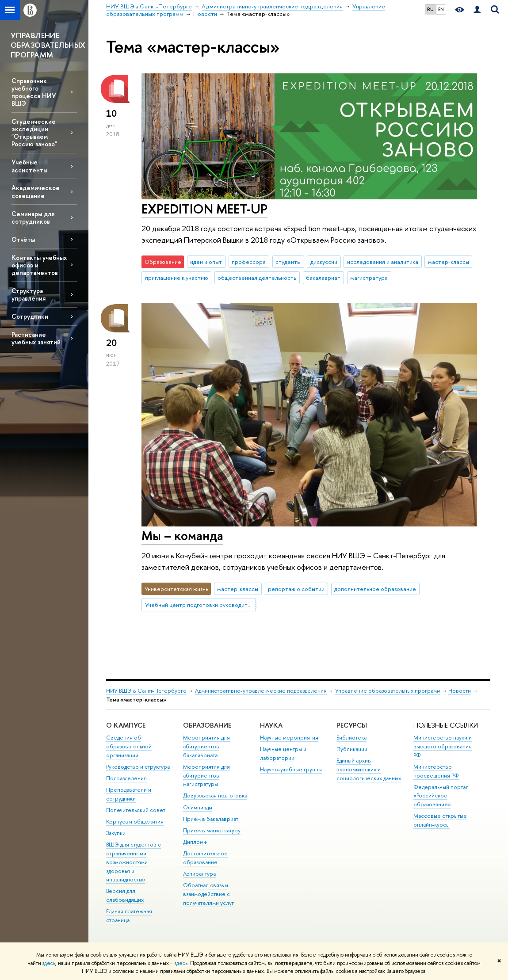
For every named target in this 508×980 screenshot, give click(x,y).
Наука (271, 725)
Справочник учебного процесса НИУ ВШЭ (34, 92)
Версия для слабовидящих (125, 895)
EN (441, 9)
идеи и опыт (206, 262)
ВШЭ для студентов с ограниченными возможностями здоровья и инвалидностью (134, 862)
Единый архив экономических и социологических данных (369, 769)
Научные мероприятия (289, 738)
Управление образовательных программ (388, 691)
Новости (460, 691)
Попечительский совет (136, 810)
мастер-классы (449, 262)
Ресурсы (352, 725)
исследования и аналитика (383, 262)
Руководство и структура (138, 767)
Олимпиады (198, 807)
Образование (207, 725)
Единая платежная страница (129, 916)
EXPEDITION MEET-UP (204, 209)
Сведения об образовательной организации (129, 746)
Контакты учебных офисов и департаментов (39, 265)
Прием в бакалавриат (211, 819)
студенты (288, 262)
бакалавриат (323, 278)
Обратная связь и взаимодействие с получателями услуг (208, 894)
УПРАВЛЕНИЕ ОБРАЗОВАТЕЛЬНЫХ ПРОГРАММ (48, 45)
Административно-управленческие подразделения (261, 691)
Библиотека (351, 738)
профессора (249, 262)
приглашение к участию (177, 278)
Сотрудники (30, 316)
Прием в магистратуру (212, 830)
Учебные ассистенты (29, 166)
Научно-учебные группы (291, 769)
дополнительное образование (375, 589)
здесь (49, 963)
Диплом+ (195, 842)
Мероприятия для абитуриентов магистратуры (206, 776)
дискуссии (324, 262)
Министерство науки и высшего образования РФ (443, 746)
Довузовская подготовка (215, 795)
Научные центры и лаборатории (283, 753)
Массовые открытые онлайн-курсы (440, 820)
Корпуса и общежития (135, 822)
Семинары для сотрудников (33, 217)
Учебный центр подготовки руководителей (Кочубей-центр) (201, 605)
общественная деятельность (257, 278)
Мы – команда (182, 536)
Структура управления (29, 294)
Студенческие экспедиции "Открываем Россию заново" (34, 133)
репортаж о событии (296, 589)
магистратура (369, 278)
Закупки (116, 833)
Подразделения (126, 778)
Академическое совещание (36, 191)
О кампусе (126, 725)
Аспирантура (199, 874)
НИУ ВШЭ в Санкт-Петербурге (146, 691)
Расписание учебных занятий (36, 338)
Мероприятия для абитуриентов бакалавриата (206, 746)
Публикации (352, 749)
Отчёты (23, 239)
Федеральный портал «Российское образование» (441, 796)
